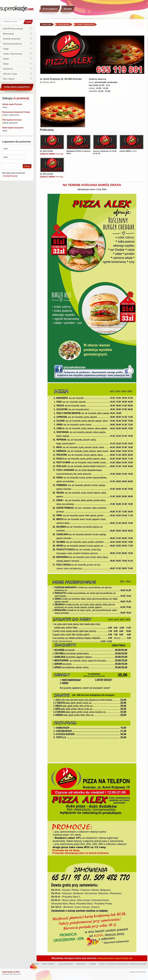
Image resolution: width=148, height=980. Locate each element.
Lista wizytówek (66, 964)
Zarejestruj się (11, 176)
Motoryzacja (8, 34)
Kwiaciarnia (8, 69)
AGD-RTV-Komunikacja (13, 29)
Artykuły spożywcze (12, 39)
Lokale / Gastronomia (12, 54)
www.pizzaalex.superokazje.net (115, 958)
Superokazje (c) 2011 (11, 972)
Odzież (6, 59)
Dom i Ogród (9, 79)
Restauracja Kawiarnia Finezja (16, 112)
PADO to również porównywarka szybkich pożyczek (123, 964)
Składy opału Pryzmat (12, 104)
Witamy (50, 10)
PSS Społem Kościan (12, 120)
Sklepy (6, 64)
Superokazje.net (17, 9)
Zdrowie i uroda (10, 74)
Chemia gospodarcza (12, 44)
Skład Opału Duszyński (13, 128)
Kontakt (67, 10)
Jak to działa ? (49, 964)
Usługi (6, 49)
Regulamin (81, 964)
